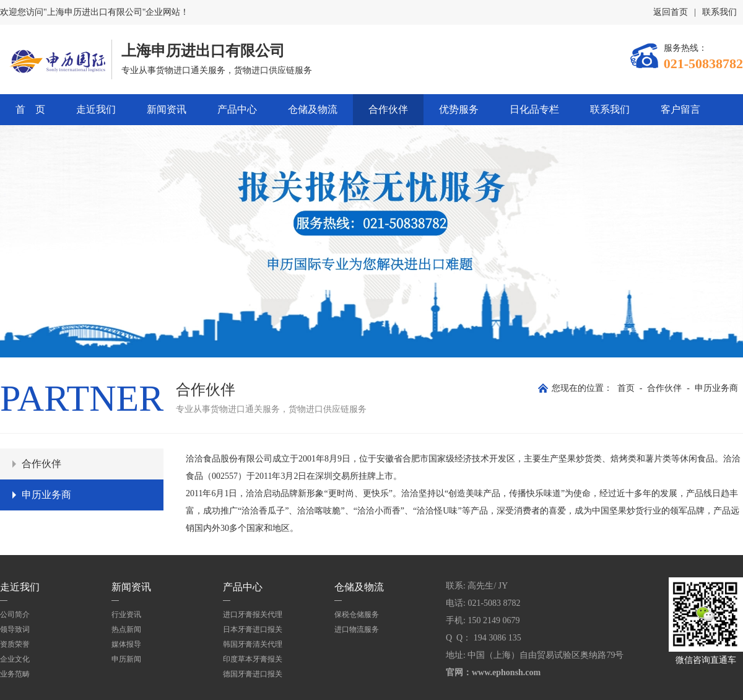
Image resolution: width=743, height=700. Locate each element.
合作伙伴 (388, 109)
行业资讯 (126, 615)
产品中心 (237, 109)
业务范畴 (15, 674)
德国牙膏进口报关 (253, 674)
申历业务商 (716, 388)
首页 (626, 388)
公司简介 (15, 615)
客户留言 (680, 109)
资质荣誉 (15, 644)
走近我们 (96, 109)
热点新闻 (126, 629)
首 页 (30, 109)
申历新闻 (126, 659)
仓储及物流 (313, 109)
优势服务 (459, 109)
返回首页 (671, 12)
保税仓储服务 (357, 615)
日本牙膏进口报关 (253, 629)
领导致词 (15, 629)
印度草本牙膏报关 (253, 659)
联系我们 (719, 12)
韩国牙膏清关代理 (253, 644)
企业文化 (15, 659)
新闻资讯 (167, 109)
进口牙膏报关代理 (253, 615)
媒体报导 (126, 644)
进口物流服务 (357, 629)
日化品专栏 (534, 109)
